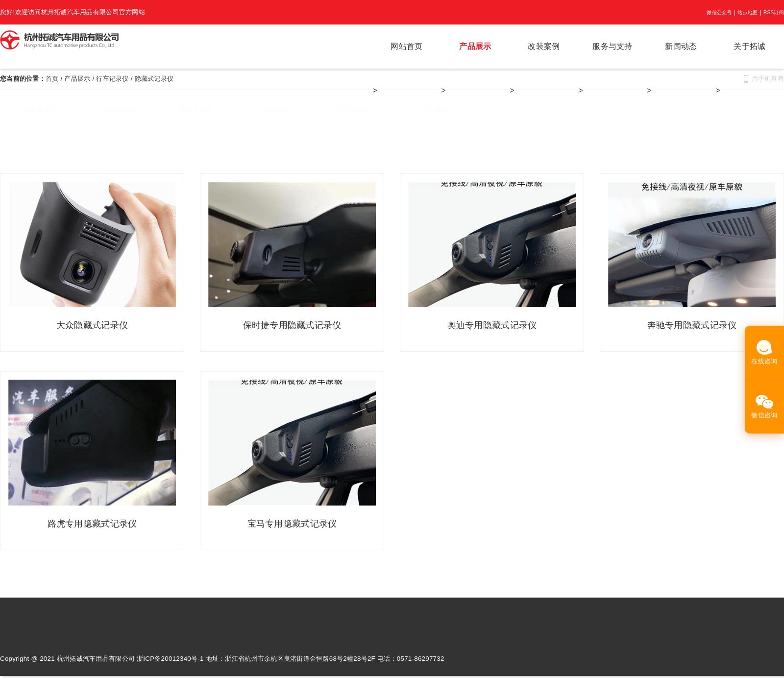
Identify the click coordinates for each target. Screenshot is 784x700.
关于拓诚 (749, 46)
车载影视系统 (37, 114)
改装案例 (544, 46)
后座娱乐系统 (117, 114)
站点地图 (747, 12)
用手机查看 (768, 79)
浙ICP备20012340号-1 (170, 660)
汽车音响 (434, 114)
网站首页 (406, 46)
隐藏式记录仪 (154, 79)
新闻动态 (681, 46)
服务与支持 (612, 46)
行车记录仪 (112, 79)
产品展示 (475, 46)
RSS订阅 (774, 12)
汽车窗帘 (275, 114)
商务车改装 (196, 114)
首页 (52, 79)
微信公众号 (719, 12)
